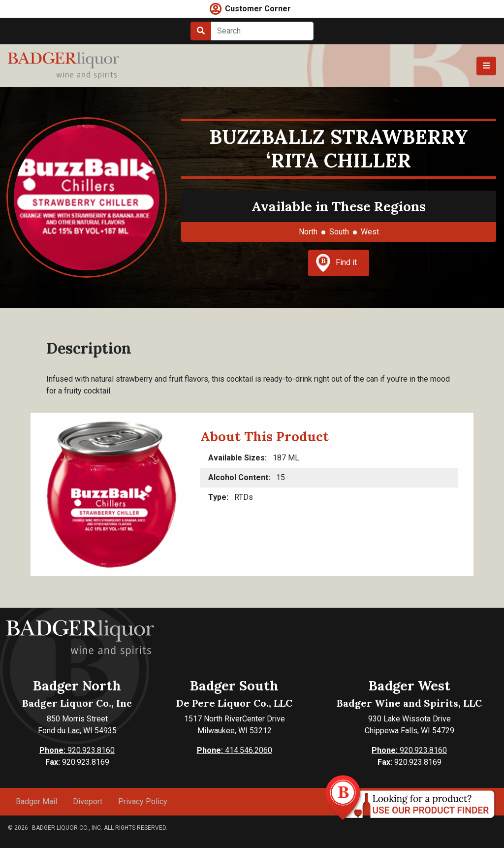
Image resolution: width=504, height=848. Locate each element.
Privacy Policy (143, 801)
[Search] (262, 31)
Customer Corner (258, 9)
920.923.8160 (77, 750)
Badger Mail (36, 801)
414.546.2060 (235, 750)
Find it (336, 263)
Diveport (88, 801)
